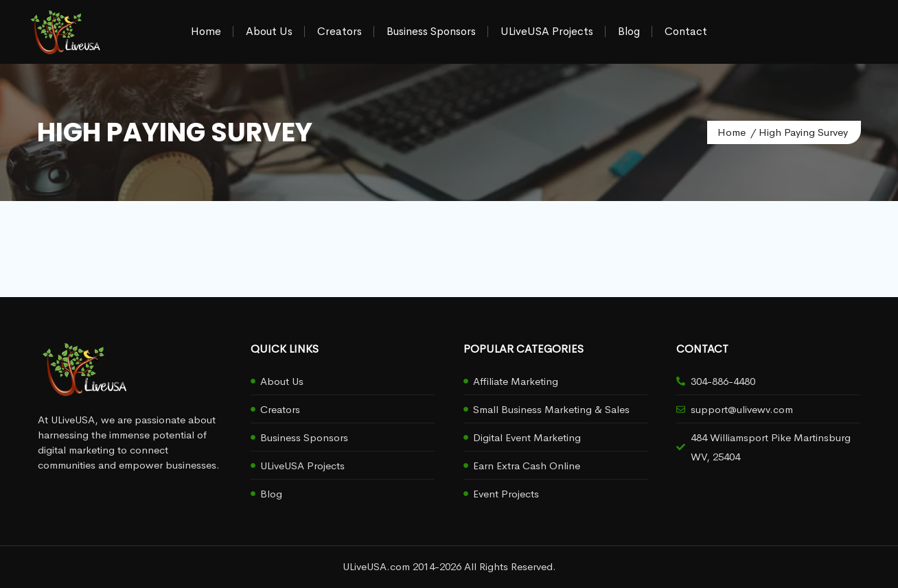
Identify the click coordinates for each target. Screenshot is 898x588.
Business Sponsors (431, 31)
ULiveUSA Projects (547, 31)
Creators (339, 31)
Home (206, 31)
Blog (629, 31)
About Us (269, 31)
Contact (686, 31)
